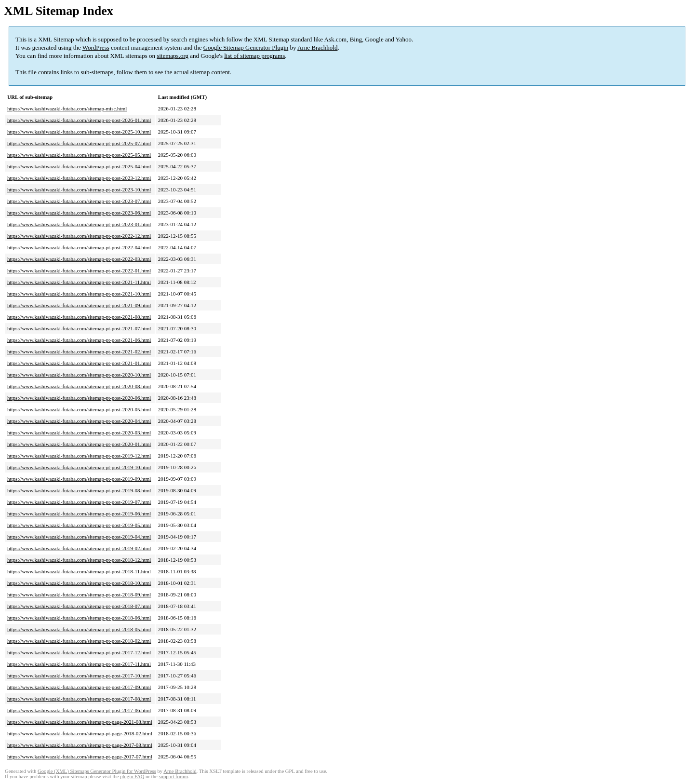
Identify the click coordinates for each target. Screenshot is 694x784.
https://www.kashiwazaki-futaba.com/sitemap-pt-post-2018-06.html (79, 618)
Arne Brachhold (317, 47)
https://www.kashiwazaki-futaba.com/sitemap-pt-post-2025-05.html (79, 155)
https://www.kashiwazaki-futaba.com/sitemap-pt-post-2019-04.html (79, 537)
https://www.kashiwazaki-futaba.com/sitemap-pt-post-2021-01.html (79, 363)
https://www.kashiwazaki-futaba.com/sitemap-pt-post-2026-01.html (79, 120)
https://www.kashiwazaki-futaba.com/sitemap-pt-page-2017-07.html (80, 757)
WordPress (96, 47)
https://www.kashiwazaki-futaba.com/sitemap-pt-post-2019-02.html (79, 548)
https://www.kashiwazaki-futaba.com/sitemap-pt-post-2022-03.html (79, 259)
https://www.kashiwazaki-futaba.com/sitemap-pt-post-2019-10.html (79, 467)
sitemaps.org (173, 56)
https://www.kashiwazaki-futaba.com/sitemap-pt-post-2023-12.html (79, 178)
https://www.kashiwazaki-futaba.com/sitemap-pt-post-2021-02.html (79, 351)
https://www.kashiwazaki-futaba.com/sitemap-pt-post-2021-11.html (79, 282)
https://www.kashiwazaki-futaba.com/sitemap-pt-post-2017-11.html (79, 664)
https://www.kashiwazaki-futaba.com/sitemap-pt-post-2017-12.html (79, 652)
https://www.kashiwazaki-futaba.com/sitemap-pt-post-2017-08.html (79, 699)
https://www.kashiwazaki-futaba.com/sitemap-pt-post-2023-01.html (79, 224)
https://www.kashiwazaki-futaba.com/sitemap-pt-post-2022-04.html (79, 247)
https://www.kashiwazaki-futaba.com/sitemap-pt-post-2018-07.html (79, 606)
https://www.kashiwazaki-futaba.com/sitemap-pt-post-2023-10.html (79, 189)
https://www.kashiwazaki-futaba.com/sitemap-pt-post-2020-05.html (79, 409)
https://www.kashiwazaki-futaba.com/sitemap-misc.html (67, 108)
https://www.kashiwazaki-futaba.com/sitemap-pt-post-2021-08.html (79, 317)
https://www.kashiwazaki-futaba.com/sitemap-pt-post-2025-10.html (79, 132)
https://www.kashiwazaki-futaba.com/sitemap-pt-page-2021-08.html (80, 722)
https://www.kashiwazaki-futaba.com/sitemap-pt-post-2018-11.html (79, 571)
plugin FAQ (132, 777)
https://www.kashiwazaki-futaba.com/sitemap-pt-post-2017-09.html (79, 687)
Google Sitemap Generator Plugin (246, 47)
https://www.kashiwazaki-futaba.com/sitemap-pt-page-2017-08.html (80, 745)
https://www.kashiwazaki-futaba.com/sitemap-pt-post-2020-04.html (79, 421)
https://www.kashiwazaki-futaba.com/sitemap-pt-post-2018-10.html (79, 583)
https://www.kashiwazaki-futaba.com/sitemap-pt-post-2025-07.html (79, 143)
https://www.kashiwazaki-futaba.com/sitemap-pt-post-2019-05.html (79, 525)
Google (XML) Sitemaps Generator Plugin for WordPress (97, 771)
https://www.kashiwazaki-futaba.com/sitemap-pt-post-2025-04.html (79, 166)
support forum (173, 777)
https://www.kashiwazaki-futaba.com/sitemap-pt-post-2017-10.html (79, 676)
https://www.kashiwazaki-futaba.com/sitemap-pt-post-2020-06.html (79, 398)
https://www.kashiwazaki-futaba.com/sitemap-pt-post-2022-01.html (79, 270)
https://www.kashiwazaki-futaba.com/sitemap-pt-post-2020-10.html (79, 375)
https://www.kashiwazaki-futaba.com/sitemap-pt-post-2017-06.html (79, 710)
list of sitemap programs (254, 56)
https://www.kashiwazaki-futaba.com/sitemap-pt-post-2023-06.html (79, 213)
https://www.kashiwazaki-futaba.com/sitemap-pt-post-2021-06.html (79, 340)
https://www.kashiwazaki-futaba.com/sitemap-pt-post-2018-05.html (79, 629)
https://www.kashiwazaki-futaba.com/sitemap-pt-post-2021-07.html (79, 328)
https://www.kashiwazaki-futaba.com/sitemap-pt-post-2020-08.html (79, 386)
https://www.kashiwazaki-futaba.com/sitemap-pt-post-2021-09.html (79, 305)
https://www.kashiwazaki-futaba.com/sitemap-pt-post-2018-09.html (79, 595)
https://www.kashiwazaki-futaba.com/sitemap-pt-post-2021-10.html (79, 294)
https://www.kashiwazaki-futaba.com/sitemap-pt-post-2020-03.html (79, 433)
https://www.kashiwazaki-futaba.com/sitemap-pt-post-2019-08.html (79, 490)
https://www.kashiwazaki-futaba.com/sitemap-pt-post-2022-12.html (79, 236)
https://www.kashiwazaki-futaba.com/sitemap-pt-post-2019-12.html (79, 456)
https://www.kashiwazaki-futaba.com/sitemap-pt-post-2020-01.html (79, 444)
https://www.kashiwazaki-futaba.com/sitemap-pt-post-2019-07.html (79, 502)
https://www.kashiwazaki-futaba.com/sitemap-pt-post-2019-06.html (79, 514)
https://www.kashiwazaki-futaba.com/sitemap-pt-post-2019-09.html (79, 479)
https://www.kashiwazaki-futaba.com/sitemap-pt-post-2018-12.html (79, 560)
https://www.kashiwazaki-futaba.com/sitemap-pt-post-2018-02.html (79, 641)
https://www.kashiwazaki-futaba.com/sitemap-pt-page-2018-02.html (80, 733)
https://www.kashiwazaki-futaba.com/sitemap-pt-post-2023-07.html (79, 201)
